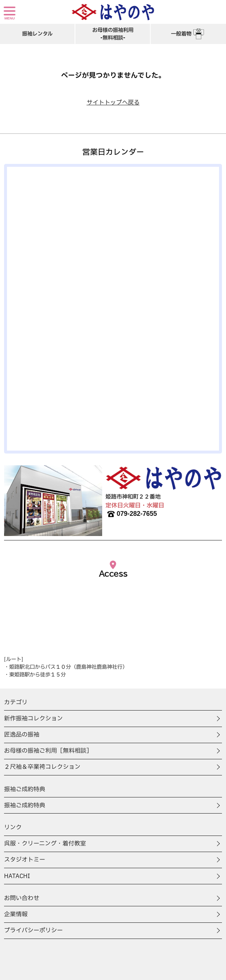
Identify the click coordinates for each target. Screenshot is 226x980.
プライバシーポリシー (33, 931)
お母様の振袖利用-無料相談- (113, 34)
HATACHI (17, 876)
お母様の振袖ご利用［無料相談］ (48, 751)
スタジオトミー (25, 860)
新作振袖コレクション (33, 719)
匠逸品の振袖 (22, 735)
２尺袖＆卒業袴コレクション (42, 767)
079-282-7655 (131, 514)
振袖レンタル (37, 34)
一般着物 (188, 34)
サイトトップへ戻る (113, 103)
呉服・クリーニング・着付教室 (45, 844)
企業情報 (16, 914)
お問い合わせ (22, 898)
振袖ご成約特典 (25, 805)
